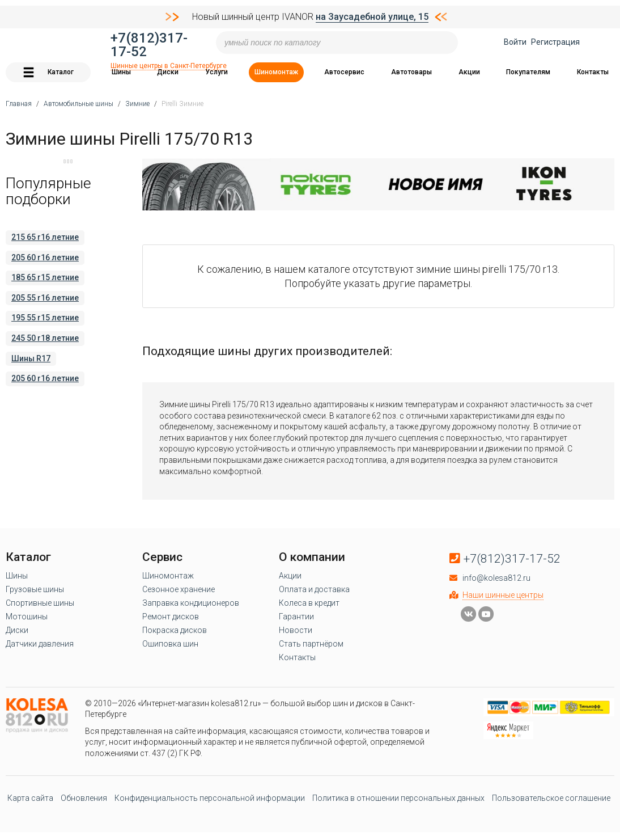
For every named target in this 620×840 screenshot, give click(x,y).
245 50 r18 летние (45, 338)
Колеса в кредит (309, 603)
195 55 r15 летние (45, 318)
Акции (469, 72)
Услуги (216, 72)
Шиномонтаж (276, 72)
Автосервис (344, 72)
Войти (515, 42)
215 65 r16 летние (45, 237)
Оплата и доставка (314, 589)
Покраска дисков (175, 630)
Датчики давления (40, 644)
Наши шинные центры (503, 595)
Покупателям (528, 72)
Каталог (48, 72)
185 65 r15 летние (45, 277)
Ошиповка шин (170, 644)
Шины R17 (31, 358)
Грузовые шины (35, 589)
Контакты (593, 72)
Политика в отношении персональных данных (398, 798)
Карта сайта (30, 798)
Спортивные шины (40, 603)
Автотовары (411, 72)
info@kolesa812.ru (496, 578)
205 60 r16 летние (45, 258)
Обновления (84, 798)
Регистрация (555, 42)
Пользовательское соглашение (551, 798)
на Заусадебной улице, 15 (372, 17)
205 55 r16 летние (45, 298)
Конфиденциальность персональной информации (210, 798)
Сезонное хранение (179, 589)
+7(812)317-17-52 (149, 45)
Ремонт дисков (171, 617)
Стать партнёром (311, 644)
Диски (168, 72)
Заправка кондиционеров (191, 603)
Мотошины (27, 617)
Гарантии (296, 617)
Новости (296, 630)
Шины (121, 72)
